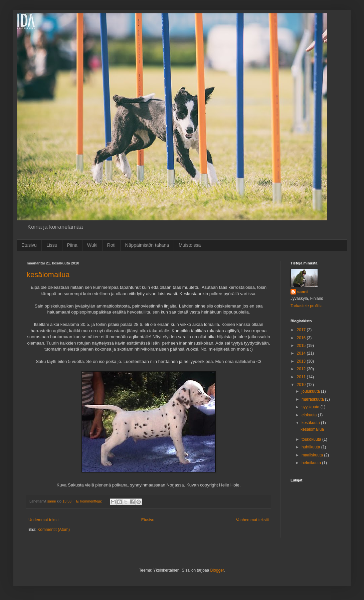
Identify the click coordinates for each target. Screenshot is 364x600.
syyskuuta (311, 407)
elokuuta (310, 415)
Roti (111, 245)
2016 (302, 338)
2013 (302, 361)
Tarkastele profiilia (307, 306)
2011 (302, 377)
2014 (302, 353)
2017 (302, 330)
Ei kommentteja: (89, 501)
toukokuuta (312, 439)
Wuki (92, 245)
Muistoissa (190, 245)
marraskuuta (313, 399)
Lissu (52, 245)
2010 (302, 385)
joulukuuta (311, 391)
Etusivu (29, 245)
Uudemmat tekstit (44, 520)
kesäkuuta (311, 423)
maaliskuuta (313, 455)
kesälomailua (48, 275)
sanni (302, 292)
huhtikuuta (311, 447)
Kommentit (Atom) (54, 530)
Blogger (217, 570)
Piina (72, 245)
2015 (302, 346)
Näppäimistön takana (147, 245)
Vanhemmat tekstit (252, 520)
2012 (302, 369)
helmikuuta (312, 463)
